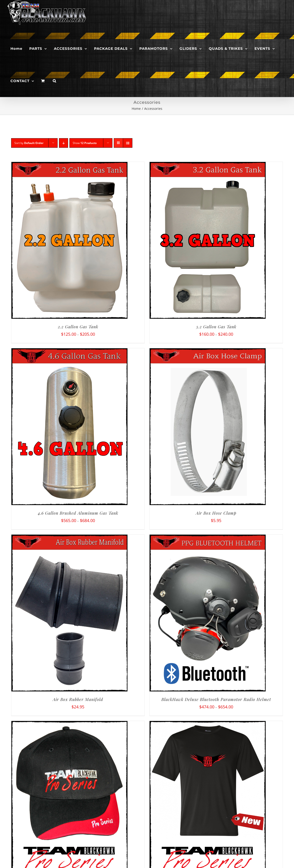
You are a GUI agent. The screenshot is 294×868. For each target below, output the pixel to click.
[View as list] (128, 143)
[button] (54, 81)
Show (85, 143)
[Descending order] (64, 143)
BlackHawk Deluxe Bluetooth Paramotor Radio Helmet (216, 699)
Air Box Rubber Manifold (78, 699)
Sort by (29, 143)
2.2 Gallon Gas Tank (78, 327)
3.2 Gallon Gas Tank (216, 327)
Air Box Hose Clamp (216, 513)
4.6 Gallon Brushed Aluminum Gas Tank (78, 513)
